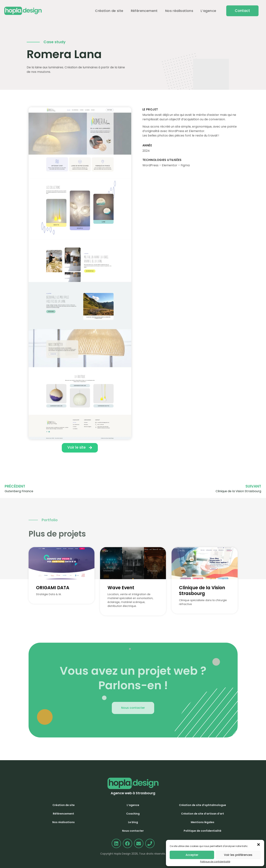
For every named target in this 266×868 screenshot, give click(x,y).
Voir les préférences (238, 855)
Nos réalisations (179, 11)
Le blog (133, 822)
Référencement (144, 11)
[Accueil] (23, 11)
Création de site (109, 11)
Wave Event (121, 588)
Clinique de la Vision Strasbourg (202, 591)
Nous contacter (133, 831)
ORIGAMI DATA (53, 588)
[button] (242, 11)
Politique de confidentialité (215, 862)
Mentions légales (203, 822)
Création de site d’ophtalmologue (203, 805)
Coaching (133, 814)
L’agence (208, 11)
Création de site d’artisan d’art (203, 814)
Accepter (192, 855)
